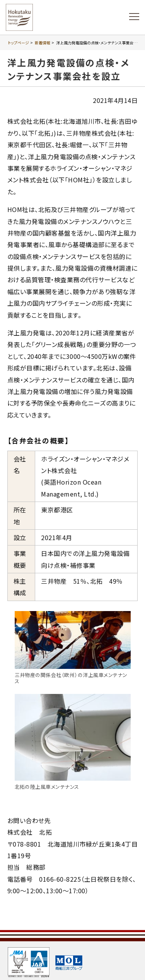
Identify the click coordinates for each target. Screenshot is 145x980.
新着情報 (43, 43)
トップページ (18, 43)
